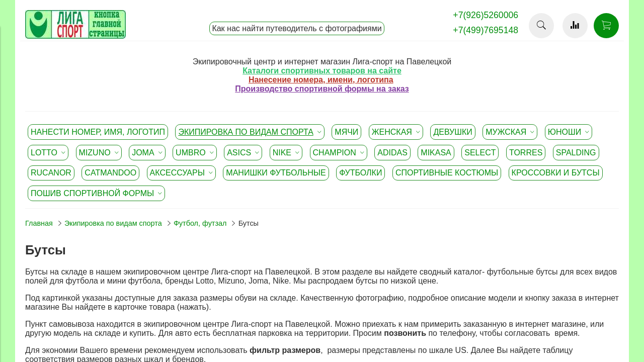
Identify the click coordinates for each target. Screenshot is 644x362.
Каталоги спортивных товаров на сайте (322, 71)
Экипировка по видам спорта (113, 223)
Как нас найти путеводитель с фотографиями (297, 28)
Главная (39, 223)
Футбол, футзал (200, 223)
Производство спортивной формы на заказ (322, 89)
